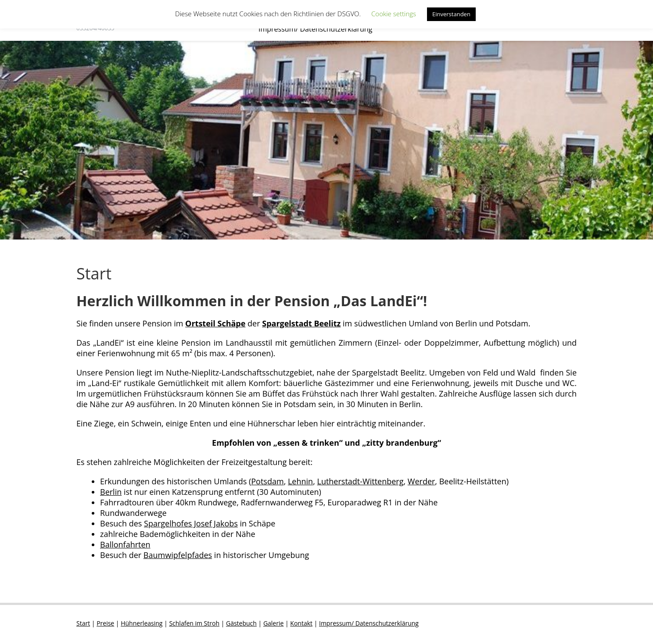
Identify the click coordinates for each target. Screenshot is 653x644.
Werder (422, 481)
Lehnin (300, 481)
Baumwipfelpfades (178, 555)
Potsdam (267, 481)
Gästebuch (241, 623)
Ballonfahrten (125, 544)
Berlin (111, 492)
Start (83, 623)
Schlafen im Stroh (194, 623)
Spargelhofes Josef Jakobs (191, 523)
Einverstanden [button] (451, 14)
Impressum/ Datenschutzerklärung (315, 29)
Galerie (273, 623)
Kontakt (301, 623)
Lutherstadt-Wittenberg (360, 481)
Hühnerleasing (142, 623)
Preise (105, 623)
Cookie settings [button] (394, 14)
